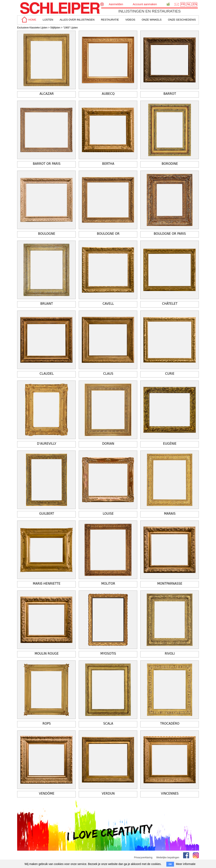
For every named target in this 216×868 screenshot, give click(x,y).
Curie (170, 374)
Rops (47, 724)
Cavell (108, 304)
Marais (170, 514)
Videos (130, 20)
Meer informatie (186, 864)
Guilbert (47, 514)
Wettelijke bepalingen (168, 858)
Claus (108, 374)
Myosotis (108, 654)
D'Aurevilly (47, 444)
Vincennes (170, 794)
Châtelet (170, 304)
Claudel (47, 374)
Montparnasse (170, 584)
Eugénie (170, 444)
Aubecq (108, 94)
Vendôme (47, 794)
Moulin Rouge (47, 654)
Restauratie (110, 20)
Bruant (47, 304)
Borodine (170, 164)
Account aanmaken (145, 4)
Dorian (108, 444)
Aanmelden (116, 4)
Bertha (108, 164)
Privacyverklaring (143, 858)
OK (170, 864)
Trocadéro (170, 724)
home (28, 20)
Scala (108, 724)
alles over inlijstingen (77, 20)
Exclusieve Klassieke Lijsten (32, 28)
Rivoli (170, 654)
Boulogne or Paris (170, 234)
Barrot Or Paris (47, 164)
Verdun (108, 794)
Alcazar (47, 94)
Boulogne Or (108, 234)
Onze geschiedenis (182, 20)
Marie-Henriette (47, 584)
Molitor (108, 584)
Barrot (170, 94)
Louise (108, 514)
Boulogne (47, 234)
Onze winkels (152, 20)
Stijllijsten (55, 28)
